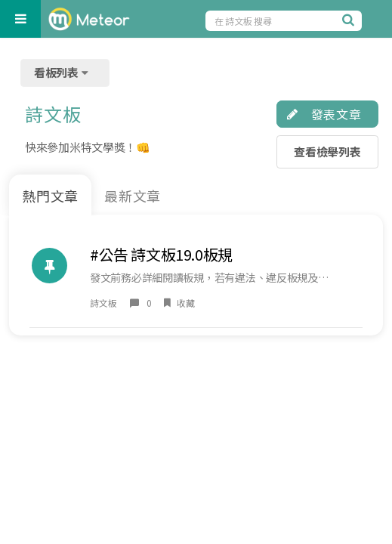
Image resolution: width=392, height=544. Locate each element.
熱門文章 (51, 196)
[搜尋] (350, 20)
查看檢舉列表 (327, 151)
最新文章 (133, 196)
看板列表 (63, 72)
